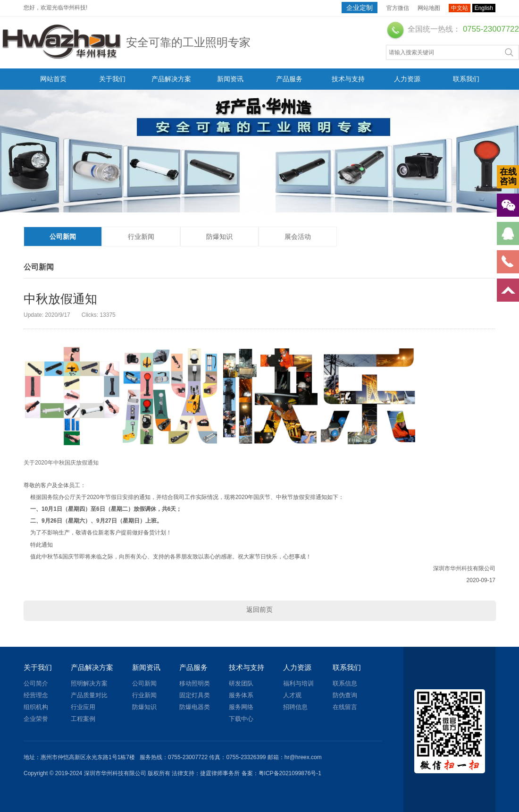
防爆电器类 (195, 707)
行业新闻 (141, 237)
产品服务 (289, 79)
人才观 (292, 695)
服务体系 (241, 695)
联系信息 (345, 683)
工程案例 (83, 719)
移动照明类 (195, 683)
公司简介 (36, 683)
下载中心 (241, 719)
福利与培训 (298, 683)
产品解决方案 (171, 79)
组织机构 (36, 707)
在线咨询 (508, 177)
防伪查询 (345, 695)
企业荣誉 (36, 719)
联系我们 (466, 79)
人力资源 (407, 79)
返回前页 (259, 609)
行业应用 (83, 707)
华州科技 (461, 568)
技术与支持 (348, 79)
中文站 (460, 8)
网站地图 (429, 8)
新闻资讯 (230, 79)
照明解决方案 (89, 683)
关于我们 (112, 79)
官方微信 (398, 8)
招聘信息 (295, 707)
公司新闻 (63, 237)
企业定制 (360, 8)
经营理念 (36, 695)
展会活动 (298, 237)
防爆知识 (219, 237)
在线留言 (345, 707)
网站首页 (53, 79)
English (484, 8)
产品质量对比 (89, 695)
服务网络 (241, 707)
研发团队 (241, 683)
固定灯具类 (195, 695)
